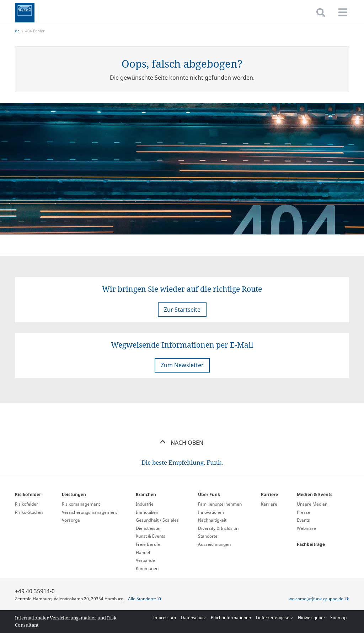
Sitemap (338, 618)
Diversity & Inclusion (218, 528)
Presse (304, 512)
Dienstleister (148, 528)
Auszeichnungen (214, 544)
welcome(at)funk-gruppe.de (316, 599)
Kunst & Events (151, 536)
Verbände (145, 560)
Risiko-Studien (29, 512)
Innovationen (211, 512)
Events (303, 520)
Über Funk (209, 494)
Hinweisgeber (312, 618)
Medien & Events (315, 494)
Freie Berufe (148, 544)
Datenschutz (193, 618)
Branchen (146, 494)
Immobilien (147, 512)
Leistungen (74, 494)
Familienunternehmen (220, 504)
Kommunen (147, 568)
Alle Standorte (142, 599)
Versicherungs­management (89, 512)
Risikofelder (28, 494)
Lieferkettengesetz (274, 618)
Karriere (269, 494)
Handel (143, 552)
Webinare (306, 528)
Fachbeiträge (311, 544)
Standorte (208, 536)
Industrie (145, 504)
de (17, 31)
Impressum (165, 618)
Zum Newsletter (182, 365)
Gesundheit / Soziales (157, 520)
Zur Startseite (182, 310)
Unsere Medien (312, 504)
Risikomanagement (81, 504)
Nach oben (182, 443)
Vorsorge (71, 520)
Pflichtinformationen (231, 618)
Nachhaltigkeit (212, 520)
